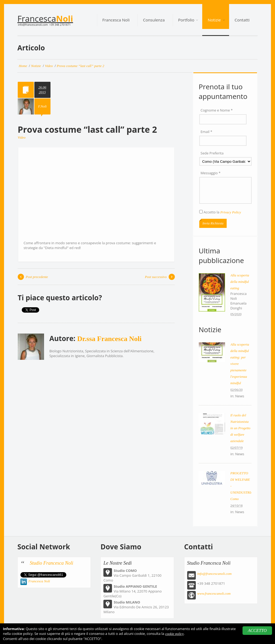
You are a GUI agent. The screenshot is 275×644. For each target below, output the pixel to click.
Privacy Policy (231, 212)
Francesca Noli (39, 581)
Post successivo (156, 277)
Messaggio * (211, 173)
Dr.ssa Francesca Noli (109, 339)
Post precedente (37, 277)
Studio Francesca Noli (52, 563)
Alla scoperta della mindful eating (240, 282)
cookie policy (174, 634)
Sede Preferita (212, 153)
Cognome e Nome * (217, 110)
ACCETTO (257, 630)
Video (22, 137)
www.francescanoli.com (214, 593)
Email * (207, 132)
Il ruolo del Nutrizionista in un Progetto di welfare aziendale (240, 428)
